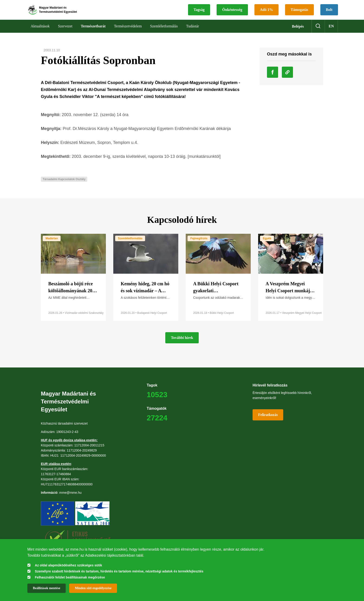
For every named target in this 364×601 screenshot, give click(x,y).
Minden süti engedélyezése (93, 588)
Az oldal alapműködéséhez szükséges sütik (68, 565)
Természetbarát (93, 32)
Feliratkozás (268, 421)
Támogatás (299, 13)
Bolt (329, 13)
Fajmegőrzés (199, 245)
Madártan (52, 245)
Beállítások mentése (47, 588)
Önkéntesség (232, 13)
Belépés (298, 33)
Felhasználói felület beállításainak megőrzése (70, 577)
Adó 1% (266, 13)
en (331, 32)
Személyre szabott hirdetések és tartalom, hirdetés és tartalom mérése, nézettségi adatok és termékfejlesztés (119, 571)
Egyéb (267, 245)
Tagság (199, 13)
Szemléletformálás (130, 245)
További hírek (182, 344)
